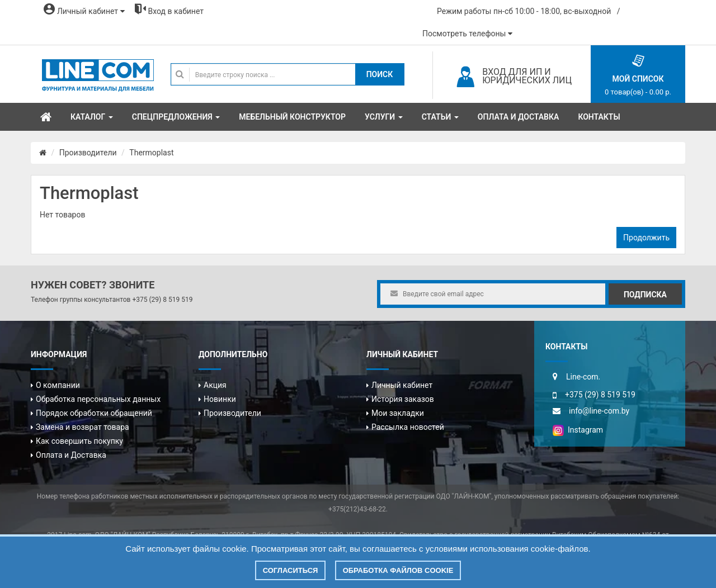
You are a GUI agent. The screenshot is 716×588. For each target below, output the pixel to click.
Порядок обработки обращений (94, 413)
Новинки (220, 399)
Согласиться (291, 570)
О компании (58, 385)
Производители (88, 153)
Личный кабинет (402, 385)
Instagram (578, 430)
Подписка (645, 295)
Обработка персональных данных (98, 399)
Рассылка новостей (408, 427)
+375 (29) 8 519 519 (162, 300)
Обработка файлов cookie (398, 570)
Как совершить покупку (79, 441)
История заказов (403, 399)
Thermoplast (151, 153)
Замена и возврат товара (83, 427)
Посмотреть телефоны (467, 34)
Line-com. (583, 377)
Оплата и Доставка (71, 455)
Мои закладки (398, 413)
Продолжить (646, 238)
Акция (215, 385)
